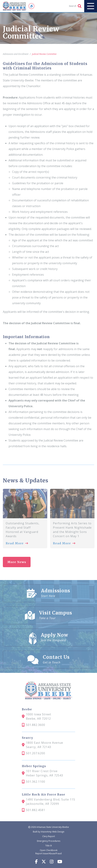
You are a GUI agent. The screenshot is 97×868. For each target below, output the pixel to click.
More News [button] (17, 562)
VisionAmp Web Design (53, 832)
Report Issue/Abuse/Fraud (48, 853)
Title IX (49, 846)
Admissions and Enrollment (16, 54)
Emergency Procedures (49, 841)
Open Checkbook (49, 850)
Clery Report (49, 836)
